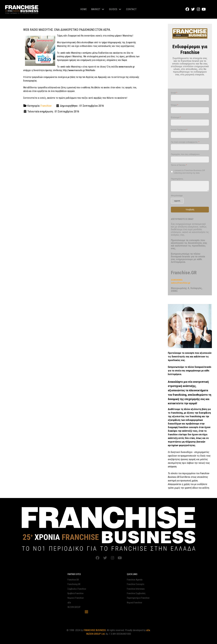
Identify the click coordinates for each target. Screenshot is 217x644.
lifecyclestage (177, 196)
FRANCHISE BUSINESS (95, 630)
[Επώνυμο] (190, 123)
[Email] (190, 98)
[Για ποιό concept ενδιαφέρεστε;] (190, 147)
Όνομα (174, 105)
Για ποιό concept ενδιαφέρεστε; (185, 142)
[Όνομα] (190, 110)
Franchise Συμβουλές (136, 593)
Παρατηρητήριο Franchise (138, 598)
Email (174, 93)
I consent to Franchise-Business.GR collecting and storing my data (189, 172)
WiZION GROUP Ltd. (96, 634)
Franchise (46, 106)
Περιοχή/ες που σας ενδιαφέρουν (185, 154)
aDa (69, 603)
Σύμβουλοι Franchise (77, 589)
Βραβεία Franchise (75, 593)
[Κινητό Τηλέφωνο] (190, 135)
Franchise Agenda (135, 580)
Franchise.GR (73, 580)
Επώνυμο (176, 117)
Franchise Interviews (136, 589)
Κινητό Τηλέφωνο (179, 130)
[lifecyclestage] (177, 201)
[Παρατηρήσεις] (190, 186)
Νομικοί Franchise (76, 598)
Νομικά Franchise (134, 603)
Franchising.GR (74, 584)
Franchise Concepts (136, 584)
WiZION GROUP (74, 607)
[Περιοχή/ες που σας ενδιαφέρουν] (190, 159)
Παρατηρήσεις (177, 179)
